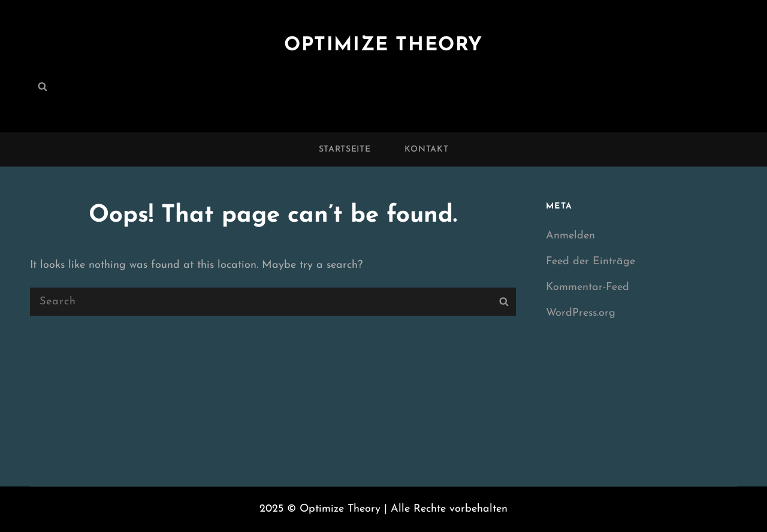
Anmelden (570, 236)
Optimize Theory (383, 46)
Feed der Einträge (591, 262)
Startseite (345, 149)
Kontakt (427, 149)
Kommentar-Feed (588, 287)
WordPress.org (581, 313)
